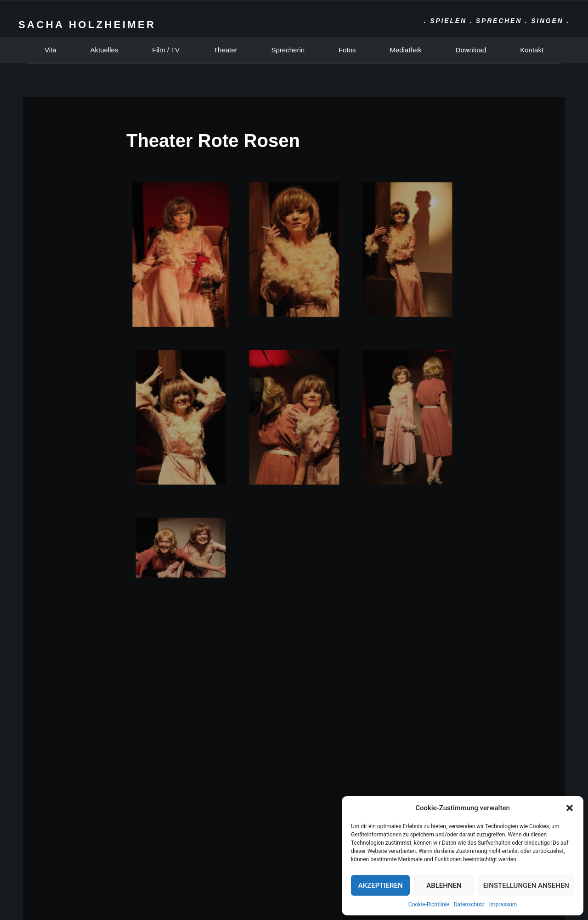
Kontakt (532, 50)
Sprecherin (288, 50)
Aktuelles (104, 50)
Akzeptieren (381, 886)
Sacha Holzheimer (87, 25)
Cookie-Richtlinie (429, 904)
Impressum (503, 904)
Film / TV (166, 50)
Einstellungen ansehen (526, 886)
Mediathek (405, 50)
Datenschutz (469, 904)
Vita (51, 50)
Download (471, 50)
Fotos (347, 50)
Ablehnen (444, 886)
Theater (226, 50)
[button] (570, 808)
